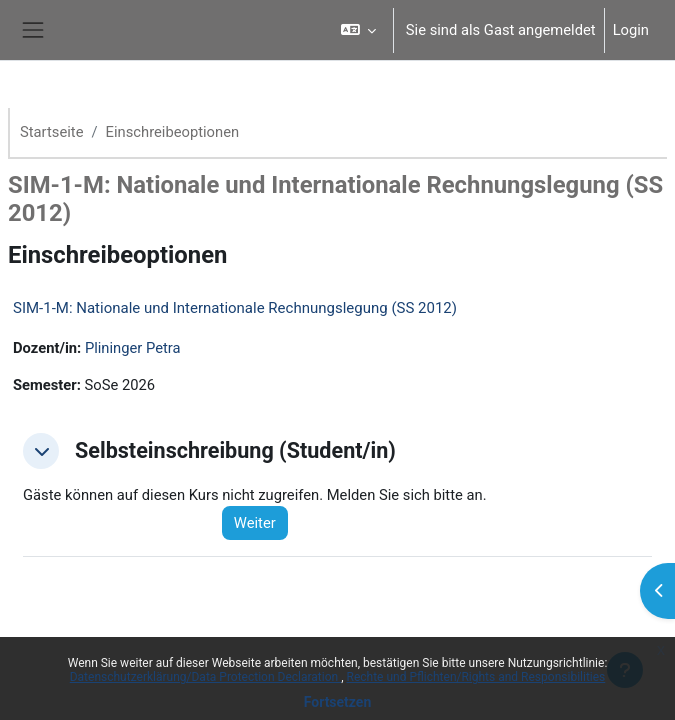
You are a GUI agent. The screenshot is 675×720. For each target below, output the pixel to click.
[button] (357, 30)
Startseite (51, 132)
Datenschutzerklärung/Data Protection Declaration (205, 677)
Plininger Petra (133, 348)
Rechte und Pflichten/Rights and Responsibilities (476, 677)
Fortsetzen (338, 702)
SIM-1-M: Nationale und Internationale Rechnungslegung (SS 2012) (235, 308)
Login (631, 30)
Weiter (255, 523)
